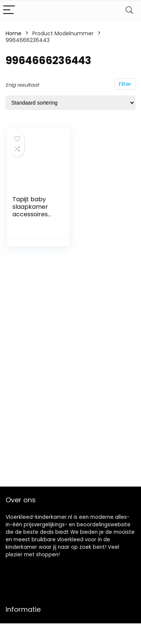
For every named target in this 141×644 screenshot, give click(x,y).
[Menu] (9, 10)
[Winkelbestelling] (70, 103)
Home (14, 33)
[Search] (129, 10)
